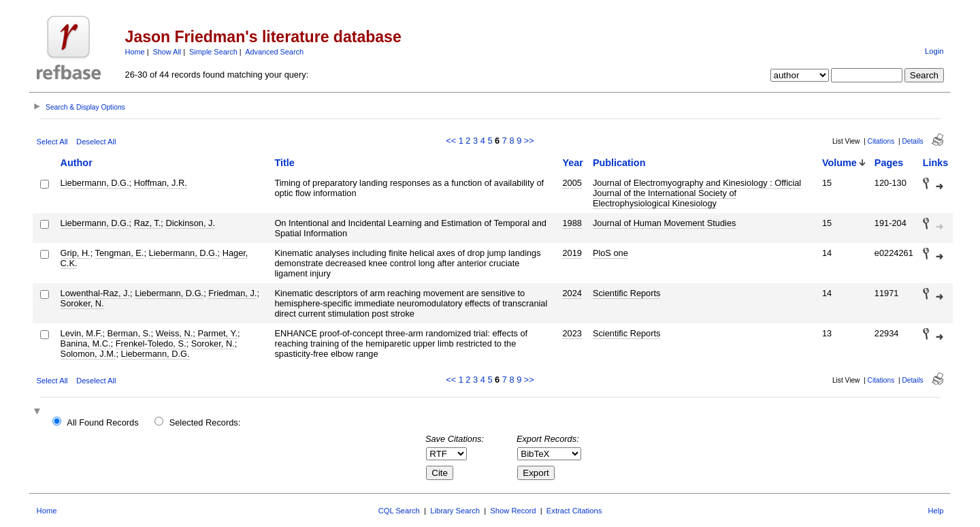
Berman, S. (129, 333)
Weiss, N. (175, 333)
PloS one (610, 253)
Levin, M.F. (82, 333)
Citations (881, 141)
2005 (572, 183)
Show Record (513, 511)
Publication (619, 163)
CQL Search (399, 511)
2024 (572, 293)
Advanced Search (274, 52)
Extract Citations (574, 511)
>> (529, 141)
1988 (572, 223)
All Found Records (102, 422)
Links (936, 163)
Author (77, 163)
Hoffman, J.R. (161, 183)
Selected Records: (205, 422)
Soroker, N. (82, 303)
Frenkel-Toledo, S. (151, 344)
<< (451, 141)
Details (912, 141)
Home (135, 52)
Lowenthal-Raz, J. (95, 293)
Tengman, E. (120, 253)
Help (935, 511)
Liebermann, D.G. (95, 183)
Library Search (455, 511)
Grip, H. (76, 253)
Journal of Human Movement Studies (665, 223)
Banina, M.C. (86, 344)
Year (572, 163)
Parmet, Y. (217, 333)
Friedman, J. (232, 293)
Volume (839, 163)
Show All (167, 52)
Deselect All (96, 142)
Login (934, 51)
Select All (52, 142)
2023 (572, 333)
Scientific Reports (627, 293)
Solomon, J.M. (88, 354)
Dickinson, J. (190, 223)
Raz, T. (148, 223)
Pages (889, 163)
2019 (572, 253)
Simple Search (213, 52)
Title (284, 163)
